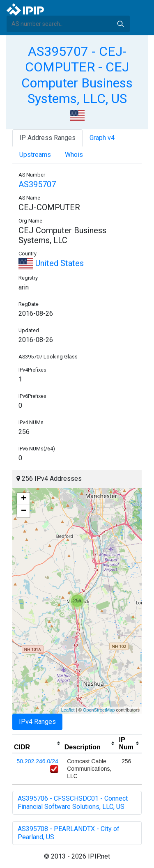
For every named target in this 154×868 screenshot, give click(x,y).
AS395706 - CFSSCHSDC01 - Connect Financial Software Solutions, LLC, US (73, 803)
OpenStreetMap (99, 710)
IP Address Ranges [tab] (47, 138)
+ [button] (24, 499)
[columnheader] (38, 744)
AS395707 (37, 184)
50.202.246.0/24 (38, 761)
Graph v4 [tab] (102, 138)
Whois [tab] (74, 155)
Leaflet (68, 710)
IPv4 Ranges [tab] (37, 722)
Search (120, 24)
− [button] (24, 511)
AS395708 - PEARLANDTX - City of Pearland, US (69, 833)
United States (51, 263)
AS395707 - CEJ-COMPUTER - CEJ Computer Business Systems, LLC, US (77, 75)
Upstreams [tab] (35, 155)
